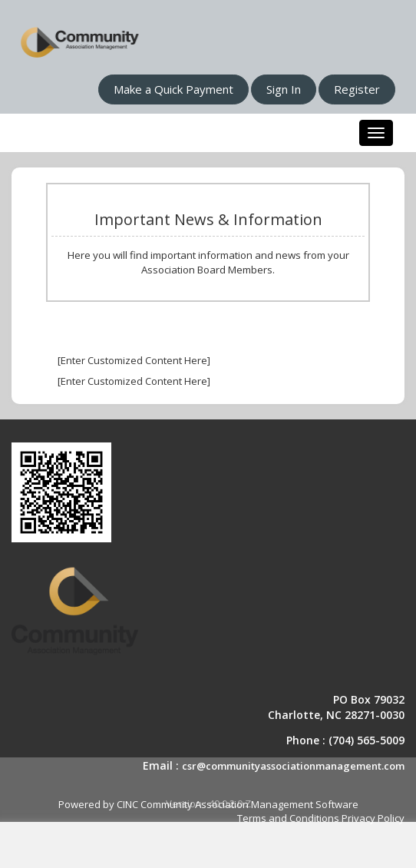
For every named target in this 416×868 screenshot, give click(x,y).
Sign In (284, 89)
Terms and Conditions (288, 818)
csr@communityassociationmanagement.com (293, 766)
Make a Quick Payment (173, 89)
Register (357, 89)
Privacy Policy (373, 818)
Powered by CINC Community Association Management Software (208, 804)
